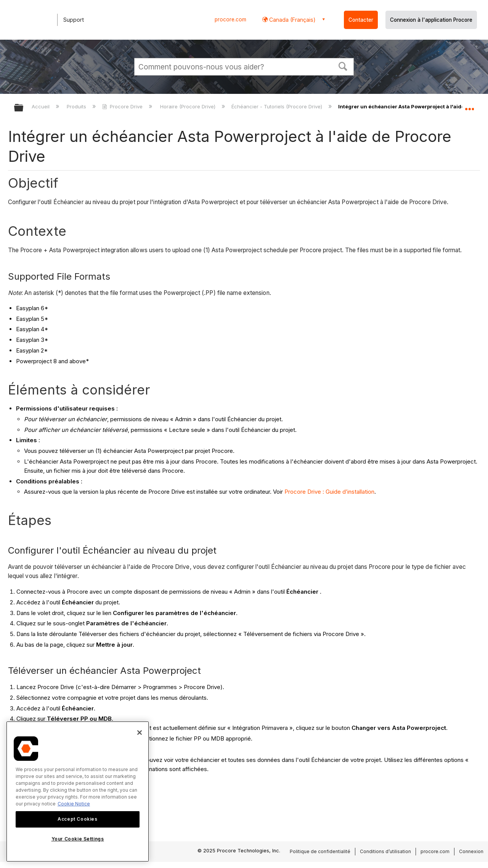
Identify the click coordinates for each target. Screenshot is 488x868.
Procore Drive (123, 106)
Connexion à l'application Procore (431, 20)
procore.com (230, 19)
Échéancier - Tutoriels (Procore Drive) (278, 106)
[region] (78, 792)
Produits (77, 106)
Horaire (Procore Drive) (189, 106)
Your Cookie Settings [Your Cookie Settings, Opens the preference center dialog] (78, 839)
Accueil (41, 106)
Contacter (361, 20)
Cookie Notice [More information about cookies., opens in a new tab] (74, 804)
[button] (343, 66)
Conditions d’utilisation (385, 851)
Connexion (471, 851)
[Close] (140, 733)
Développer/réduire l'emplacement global (469, 106)
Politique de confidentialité (320, 851)
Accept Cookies (77, 819)
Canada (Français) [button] (292, 20)
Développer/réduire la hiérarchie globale (24, 108)
